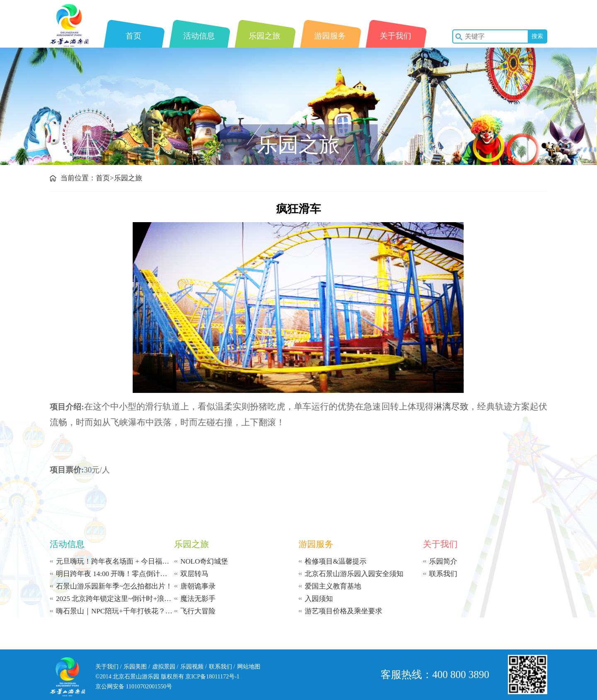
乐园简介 (443, 561)
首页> (105, 178)
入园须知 (319, 599)
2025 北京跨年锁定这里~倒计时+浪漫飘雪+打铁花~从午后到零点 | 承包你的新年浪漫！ (115, 599)
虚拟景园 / (165, 667)
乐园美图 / (137, 667)
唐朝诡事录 (198, 586)
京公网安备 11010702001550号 (134, 687)
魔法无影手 (198, 599)
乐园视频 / (193, 667)
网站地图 (249, 667)
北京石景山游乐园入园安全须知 (354, 574)
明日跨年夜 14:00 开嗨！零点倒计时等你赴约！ (115, 574)
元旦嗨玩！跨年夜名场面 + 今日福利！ (115, 561)
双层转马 (194, 574)
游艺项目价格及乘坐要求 (343, 611)
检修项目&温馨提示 (336, 561)
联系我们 (443, 574)
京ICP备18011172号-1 (212, 677)
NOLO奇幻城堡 (204, 561)
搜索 (537, 36)
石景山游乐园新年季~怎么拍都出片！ (114, 586)
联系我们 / (222, 667)
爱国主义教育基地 (333, 586)
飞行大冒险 (198, 611)
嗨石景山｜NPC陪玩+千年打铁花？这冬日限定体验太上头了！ (115, 611)
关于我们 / (108, 667)
